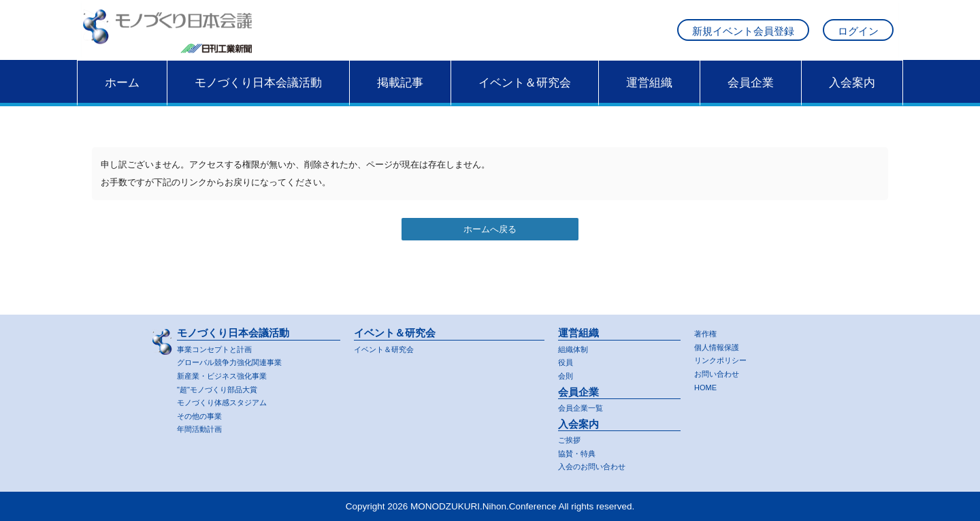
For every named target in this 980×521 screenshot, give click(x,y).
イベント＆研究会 (525, 93)
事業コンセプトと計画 (221, 344)
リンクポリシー (725, 357)
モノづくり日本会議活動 (258, 93)
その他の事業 (203, 414)
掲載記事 (400, 93)
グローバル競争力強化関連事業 (239, 359)
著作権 (707, 329)
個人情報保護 (721, 343)
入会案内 (852, 93)
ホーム (122, 93)
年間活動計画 (203, 429)
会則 (567, 372)
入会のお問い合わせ (598, 466)
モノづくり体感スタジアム (230, 401)
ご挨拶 (571, 438)
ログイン (858, 36)
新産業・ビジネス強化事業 (230, 372)
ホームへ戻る (490, 241)
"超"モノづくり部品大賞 (224, 386)
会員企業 (751, 93)
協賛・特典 (580, 452)
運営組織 (649, 93)
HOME (707, 385)
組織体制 (576, 344)
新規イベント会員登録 (743, 36)
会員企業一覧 (585, 406)
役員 (567, 359)
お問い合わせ (721, 371)
